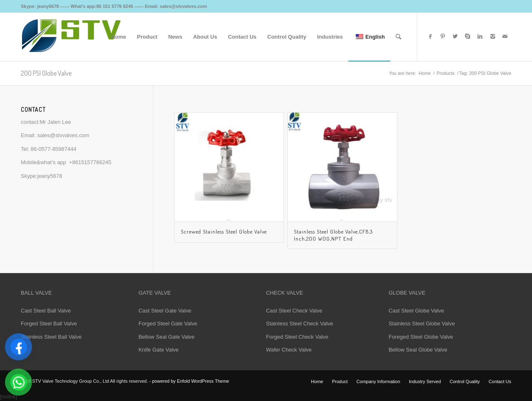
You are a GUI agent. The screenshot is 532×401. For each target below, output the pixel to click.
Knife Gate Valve (159, 350)
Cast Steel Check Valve (294, 311)
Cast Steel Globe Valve (416, 311)
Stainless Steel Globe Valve (422, 324)
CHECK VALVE (284, 293)
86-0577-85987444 (54, 149)
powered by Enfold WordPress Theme (191, 381)
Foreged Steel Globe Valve (421, 337)
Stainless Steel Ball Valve (51, 337)
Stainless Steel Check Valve (300, 324)
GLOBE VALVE (407, 293)
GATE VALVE (155, 293)
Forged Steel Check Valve (297, 337)
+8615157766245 (90, 162)
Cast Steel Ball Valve (46, 311)
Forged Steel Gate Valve (168, 324)
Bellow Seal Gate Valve (166, 337)
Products (445, 73)
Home (425, 73)
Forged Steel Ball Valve (49, 324)
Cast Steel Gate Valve (165, 311)
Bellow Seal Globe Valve (418, 350)
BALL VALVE (36, 293)
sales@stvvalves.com (63, 135)
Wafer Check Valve (289, 350)
